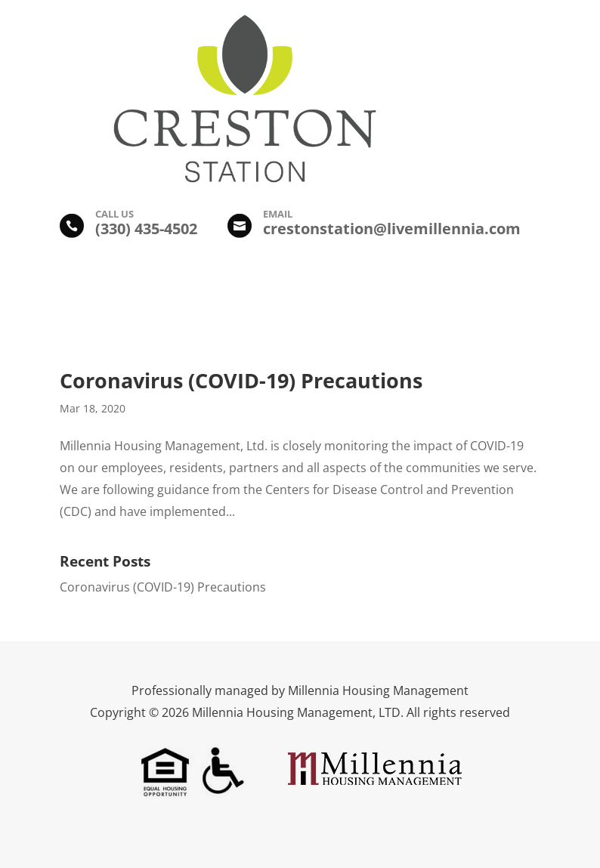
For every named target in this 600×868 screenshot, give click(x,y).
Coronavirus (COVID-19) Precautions (241, 380)
